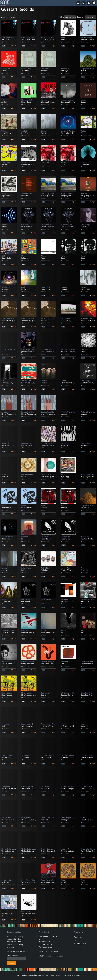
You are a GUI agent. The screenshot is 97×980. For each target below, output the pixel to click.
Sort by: (61, 17)
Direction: (81, 17)
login (14, 46)
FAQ (76, 940)
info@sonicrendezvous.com (51, 956)
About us (78, 937)
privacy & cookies (42, 975)
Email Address (13, 956)
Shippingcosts (80, 944)
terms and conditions (25, 975)
